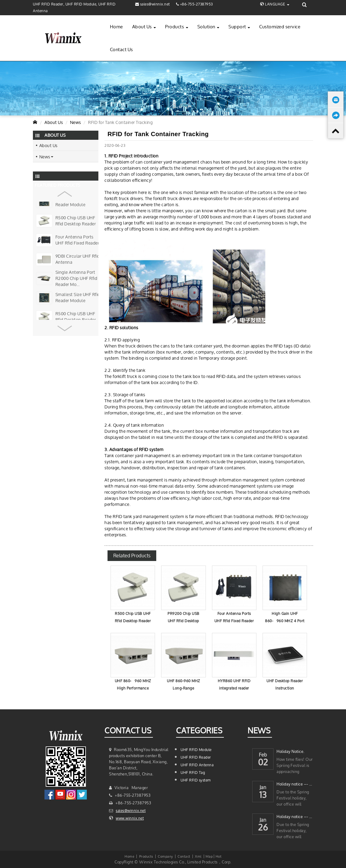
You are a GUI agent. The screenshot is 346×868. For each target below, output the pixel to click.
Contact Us (122, 49)
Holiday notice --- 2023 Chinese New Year (295, 784)
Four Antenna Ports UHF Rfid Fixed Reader (77, 240)
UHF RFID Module (196, 750)
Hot (219, 856)
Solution (208, 27)
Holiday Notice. (291, 752)
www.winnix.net (130, 818)
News (76, 122)
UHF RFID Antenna (197, 765)
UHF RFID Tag (193, 773)
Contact (184, 856)
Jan (263, 786)
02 (263, 763)
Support (239, 27)
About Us (144, 27)
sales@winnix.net (131, 811)
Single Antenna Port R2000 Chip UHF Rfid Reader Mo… (76, 279)
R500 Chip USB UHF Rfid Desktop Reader (76, 221)
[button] (65, 192)
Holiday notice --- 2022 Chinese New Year (295, 817)
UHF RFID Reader (196, 757)
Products (177, 27)
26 (263, 828)
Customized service (280, 27)
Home (117, 27)
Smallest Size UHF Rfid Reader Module (78, 202)
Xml (198, 856)
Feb (263, 753)
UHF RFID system (196, 780)
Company (165, 856)
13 (263, 796)
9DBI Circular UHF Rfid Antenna (78, 259)
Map (209, 856)
